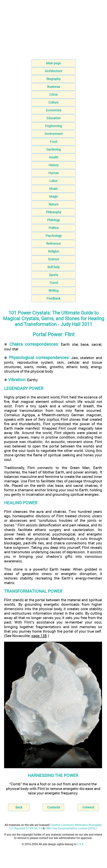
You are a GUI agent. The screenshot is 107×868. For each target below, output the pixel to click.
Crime (53, 95)
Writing (53, 291)
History (54, 165)
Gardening (53, 149)
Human (54, 173)
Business (53, 87)
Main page (53, 63)
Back (19, 807)
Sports (53, 275)
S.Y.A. (81, 844)
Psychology (54, 236)
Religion (54, 251)
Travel (54, 283)
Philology (53, 220)
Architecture (53, 71)
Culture (53, 102)
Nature (54, 204)
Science (54, 259)
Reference (53, 244)
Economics (54, 110)
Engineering (53, 126)
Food (53, 142)
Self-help (53, 267)
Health (54, 157)
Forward (88, 807)
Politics (54, 228)
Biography (53, 79)
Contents (54, 807)
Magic (54, 196)
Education (54, 118)
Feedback (53, 298)
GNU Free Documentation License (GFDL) (71, 828)
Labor (53, 181)
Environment (54, 134)
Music (53, 189)
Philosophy (54, 212)
